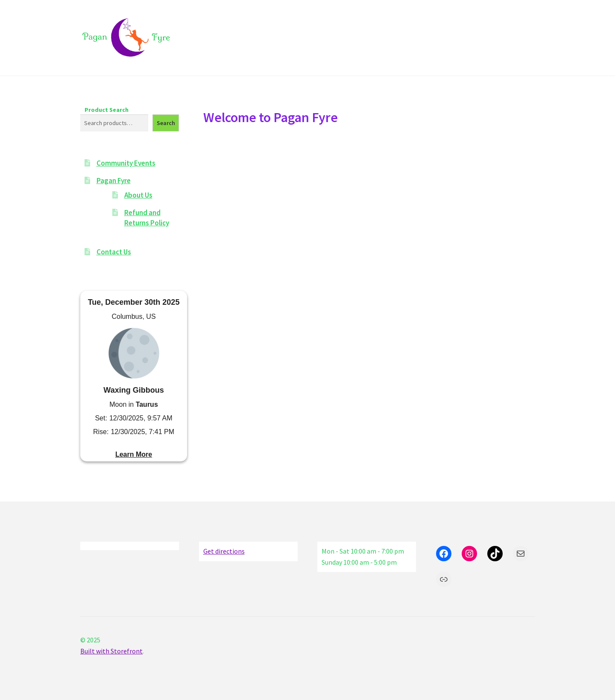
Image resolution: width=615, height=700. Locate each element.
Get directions (224, 551)
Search (166, 123)
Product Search (107, 110)
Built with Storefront (111, 651)
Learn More (134, 454)
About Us (138, 195)
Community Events (126, 163)
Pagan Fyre (114, 181)
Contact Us (114, 252)
